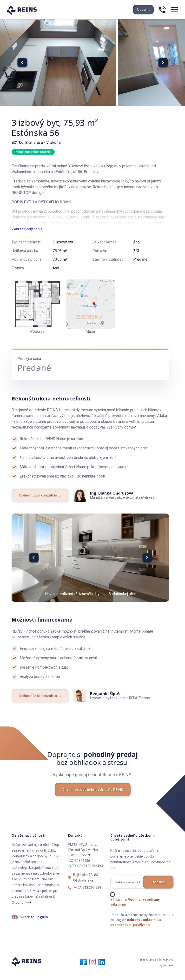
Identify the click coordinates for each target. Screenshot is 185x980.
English (42, 927)
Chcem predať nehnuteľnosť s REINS (93, 799)
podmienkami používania (130, 934)
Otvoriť (17, 912)
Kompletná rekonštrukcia (33, 152)
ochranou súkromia (143, 929)
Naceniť (143, 9)
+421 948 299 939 (88, 897)
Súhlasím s (135, 911)
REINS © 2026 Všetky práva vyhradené (150, 971)
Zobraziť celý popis (27, 238)
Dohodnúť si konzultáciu (40, 505)
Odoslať (158, 891)
